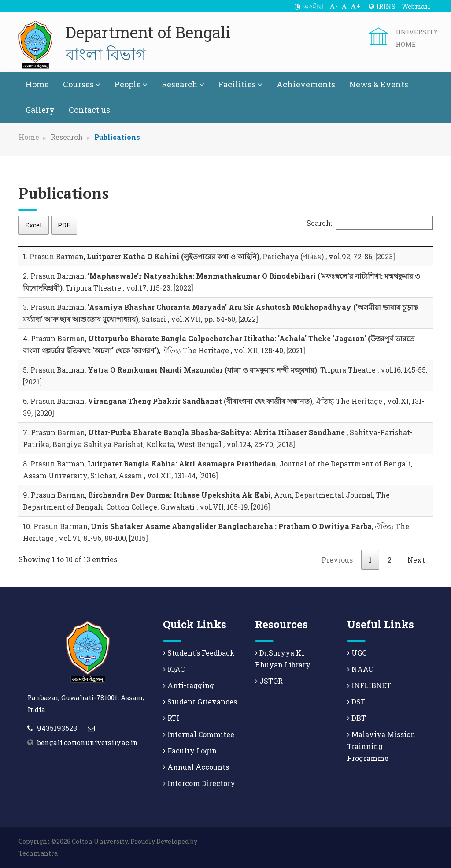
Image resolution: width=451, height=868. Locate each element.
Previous (337, 560)
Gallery (40, 110)
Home (37, 84)
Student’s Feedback (199, 653)
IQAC (174, 669)
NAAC (360, 669)
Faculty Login (190, 751)
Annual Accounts (196, 767)
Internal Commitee (199, 734)
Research (183, 84)
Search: (370, 223)
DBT (357, 718)
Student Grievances (200, 702)
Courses (82, 84)
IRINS (382, 6)
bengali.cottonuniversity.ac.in (88, 742)
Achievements (306, 84)
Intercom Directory (199, 783)
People (131, 84)
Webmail (416, 6)
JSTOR (269, 681)
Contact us (89, 110)
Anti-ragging (189, 685)
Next (416, 560)
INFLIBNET (369, 685)
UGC (357, 653)
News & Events (379, 84)
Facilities (240, 84)
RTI (171, 718)
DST (356, 702)
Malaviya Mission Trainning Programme (381, 746)
